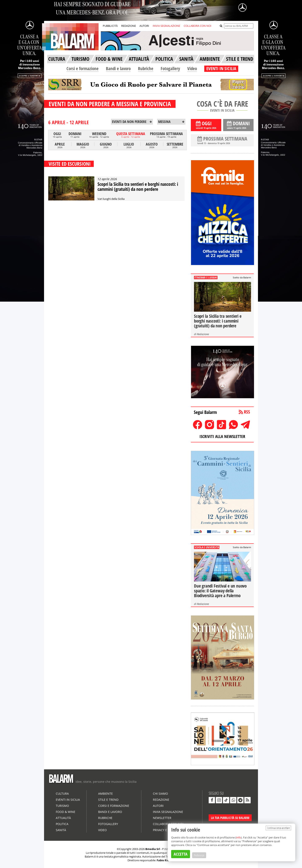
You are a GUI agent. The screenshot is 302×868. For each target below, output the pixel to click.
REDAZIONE (129, 26)
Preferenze (199, 855)
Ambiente (105, 794)
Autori (158, 806)
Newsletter (162, 818)
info (239, 837)
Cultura (62, 794)
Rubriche (146, 68)
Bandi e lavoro (118, 68)
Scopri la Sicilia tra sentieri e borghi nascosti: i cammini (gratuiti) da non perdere (138, 186)
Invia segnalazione (168, 812)
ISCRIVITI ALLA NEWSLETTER (222, 436)
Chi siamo (160, 794)
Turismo (62, 806)
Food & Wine (66, 812)
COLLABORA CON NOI (198, 26)
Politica (62, 824)
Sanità (61, 830)
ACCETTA (181, 854)
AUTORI (144, 26)
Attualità (63, 818)
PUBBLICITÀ (110, 26)
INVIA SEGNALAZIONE (166, 26)
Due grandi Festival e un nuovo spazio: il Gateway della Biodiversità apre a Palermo (220, 591)
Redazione (203, 334)
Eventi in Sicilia (68, 800)
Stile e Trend (108, 800)
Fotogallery (170, 68)
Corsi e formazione (83, 68)
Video (192, 68)
